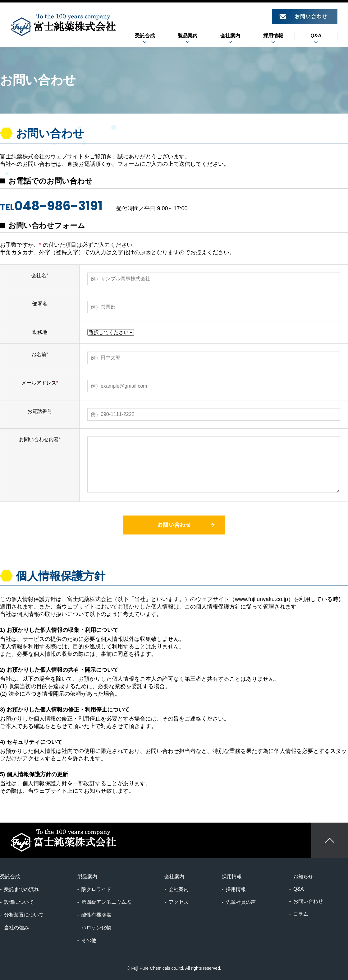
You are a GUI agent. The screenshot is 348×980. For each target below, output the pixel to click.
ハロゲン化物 (96, 928)
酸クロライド (96, 889)
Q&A (316, 36)
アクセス (179, 902)
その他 (89, 940)
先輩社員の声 (241, 902)
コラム (301, 914)
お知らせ (303, 877)
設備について (19, 902)
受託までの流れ (21, 889)
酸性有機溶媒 (96, 915)
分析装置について (24, 915)
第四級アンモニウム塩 (106, 902)
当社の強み (16, 928)
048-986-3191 (58, 206)
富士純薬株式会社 (63, 25)
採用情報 (236, 889)
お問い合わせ (308, 901)
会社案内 (179, 889)
